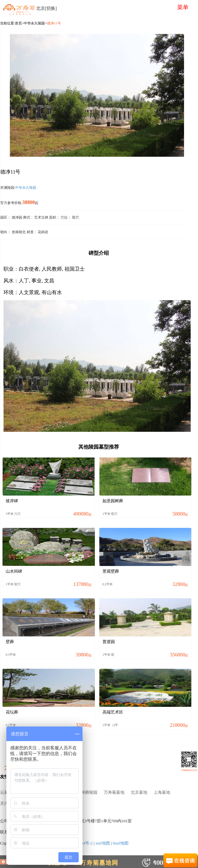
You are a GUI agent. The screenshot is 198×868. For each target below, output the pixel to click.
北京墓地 (139, 792)
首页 (18, 23)
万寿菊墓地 (114, 792)
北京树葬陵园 (85, 792)
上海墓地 (162, 792)
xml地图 (103, 843)
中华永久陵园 (34, 23)
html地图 (121, 843)
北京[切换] (46, 8)
